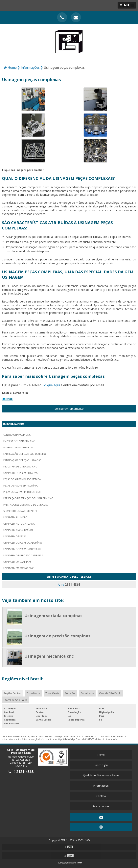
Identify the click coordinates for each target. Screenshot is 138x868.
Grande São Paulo (110, 693)
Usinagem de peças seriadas (20, 473)
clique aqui (52, 385)
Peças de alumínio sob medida (22, 479)
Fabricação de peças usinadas (22, 460)
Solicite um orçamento (69, 409)
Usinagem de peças (15, 536)
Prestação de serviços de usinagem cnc (28, 498)
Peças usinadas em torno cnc (22, 492)
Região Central (12, 693)
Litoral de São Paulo (16, 700)
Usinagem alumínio (15, 517)
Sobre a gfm (101, 765)
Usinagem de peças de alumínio (23, 543)
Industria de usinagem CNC (20, 467)
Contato (101, 796)
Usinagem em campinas (17, 562)
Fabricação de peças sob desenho (25, 454)
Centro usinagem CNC (17, 435)
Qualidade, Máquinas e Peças (101, 775)
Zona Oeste (52, 693)
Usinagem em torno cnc (19, 568)
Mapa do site (101, 806)
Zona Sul (70, 693)
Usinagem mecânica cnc (49, 656)
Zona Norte (33, 693)
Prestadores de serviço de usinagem (26, 505)
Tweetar (7, 399)
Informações (14, 424)
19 (69, 585)
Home (101, 755)
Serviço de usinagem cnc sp (20, 511)
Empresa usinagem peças (18, 447)
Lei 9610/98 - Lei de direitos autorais (100, 739)
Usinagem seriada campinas (53, 616)
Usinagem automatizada (19, 524)
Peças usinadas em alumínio (21, 486)
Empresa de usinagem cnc (19, 441)
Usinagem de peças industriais (22, 549)
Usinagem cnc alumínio (18, 530)
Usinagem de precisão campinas (23, 555)
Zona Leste (87, 693)
